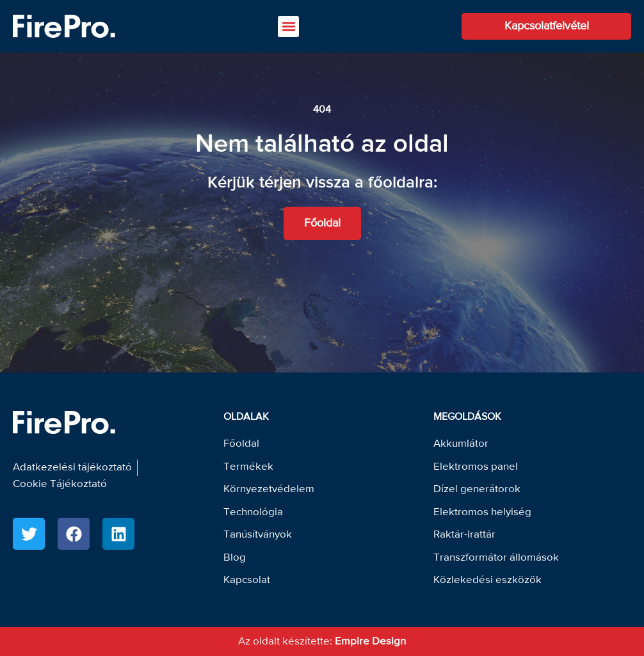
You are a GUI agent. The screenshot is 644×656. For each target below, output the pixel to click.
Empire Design (370, 642)
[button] (288, 27)
